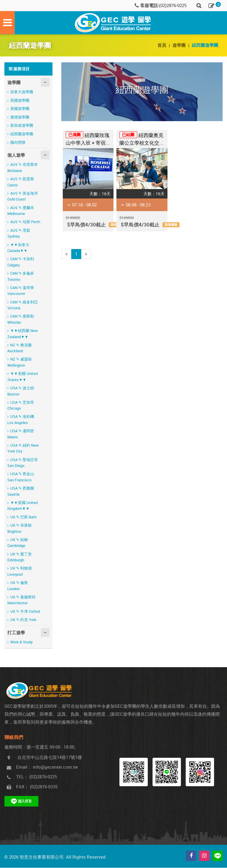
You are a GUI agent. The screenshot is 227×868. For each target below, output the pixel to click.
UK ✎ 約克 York (23, 620)
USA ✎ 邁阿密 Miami (21, 434)
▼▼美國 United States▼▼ (22, 377)
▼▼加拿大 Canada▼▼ (18, 248)
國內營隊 (18, 143)
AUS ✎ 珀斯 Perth (25, 222)
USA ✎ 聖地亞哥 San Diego (23, 463)
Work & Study (22, 642)
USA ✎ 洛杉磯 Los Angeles (21, 420)
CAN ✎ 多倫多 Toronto (21, 277)
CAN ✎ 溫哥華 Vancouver (21, 291)
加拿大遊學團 (22, 92)
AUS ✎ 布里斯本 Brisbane (23, 168)
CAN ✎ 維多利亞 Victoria (23, 305)
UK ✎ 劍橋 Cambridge (18, 543)
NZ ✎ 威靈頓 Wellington (20, 362)
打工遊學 (16, 633)
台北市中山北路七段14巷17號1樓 (50, 757)
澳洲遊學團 (20, 117)
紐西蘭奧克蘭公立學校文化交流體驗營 (142, 140)
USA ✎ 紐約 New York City (23, 449)
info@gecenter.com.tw (55, 767)
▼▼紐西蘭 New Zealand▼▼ (23, 334)
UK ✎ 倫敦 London (18, 586)
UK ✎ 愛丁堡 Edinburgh (20, 557)
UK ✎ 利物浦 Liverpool (20, 571)
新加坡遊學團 (22, 126)
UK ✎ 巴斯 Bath (23, 517)
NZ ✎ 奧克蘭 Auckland (20, 348)
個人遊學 (16, 155)
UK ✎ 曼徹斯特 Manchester (21, 600)
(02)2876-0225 (173, 5)
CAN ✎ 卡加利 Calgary (21, 262)
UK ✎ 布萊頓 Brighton (20, 529)
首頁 (162, 45)
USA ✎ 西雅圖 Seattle (21, 491)
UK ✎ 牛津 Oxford (25, 612)
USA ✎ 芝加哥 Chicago (21, 406)
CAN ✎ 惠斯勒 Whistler (21, 319)
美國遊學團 (20, 109)
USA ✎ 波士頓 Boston (21, 391)
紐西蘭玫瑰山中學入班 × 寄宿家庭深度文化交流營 (88, 140)
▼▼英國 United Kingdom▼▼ (22, 506)
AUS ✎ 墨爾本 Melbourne (21, 211)
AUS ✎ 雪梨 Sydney (19, 234)
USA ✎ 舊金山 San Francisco (21, 477)
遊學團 (180, 45)
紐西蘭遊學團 (22, 134)
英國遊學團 (20, 101)
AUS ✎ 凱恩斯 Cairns (21, 182)
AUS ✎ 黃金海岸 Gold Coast (23, 197)
